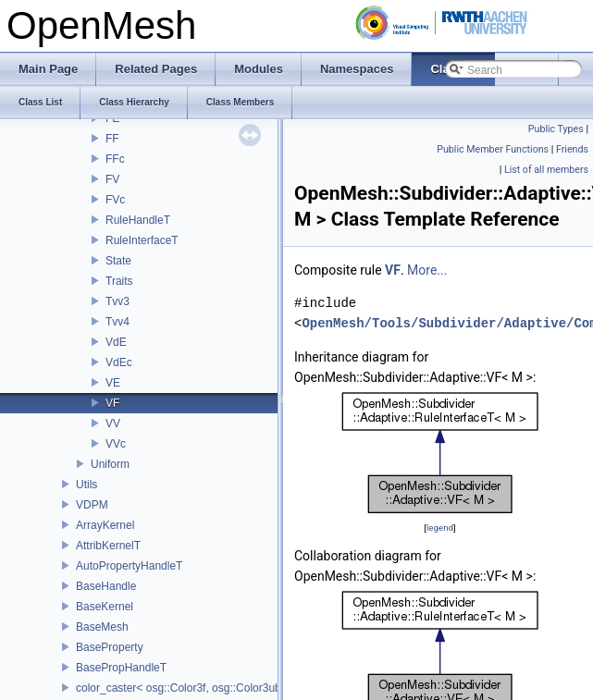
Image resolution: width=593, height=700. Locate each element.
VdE (116, 342)
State (118, 261)
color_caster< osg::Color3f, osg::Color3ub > (183, 688)
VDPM (92, 505)
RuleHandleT (138, 220)
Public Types (556, 129)
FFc (115, 159)
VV (113, 424)
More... (427, 270)
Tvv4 (117, 322)
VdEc (119, 362)
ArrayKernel (105, 525)
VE (113, 383)
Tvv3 (117, 301)
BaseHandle (106, 586)
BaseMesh (102, 627)
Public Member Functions (493, 149)
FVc (115, 200)
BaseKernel (105, 607)
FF (112, 139)
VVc (116, 444)
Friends (572, 149)
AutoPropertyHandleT (129, 566)
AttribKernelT (108, 546)
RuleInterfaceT (142, 240)
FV (112, 179)
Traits (119, 281)
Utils (86, 485)
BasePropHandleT (121, 668)
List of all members (546, 170)
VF (112, 403)
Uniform (110, 464)
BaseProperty (110, 647)
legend (440, 528)
